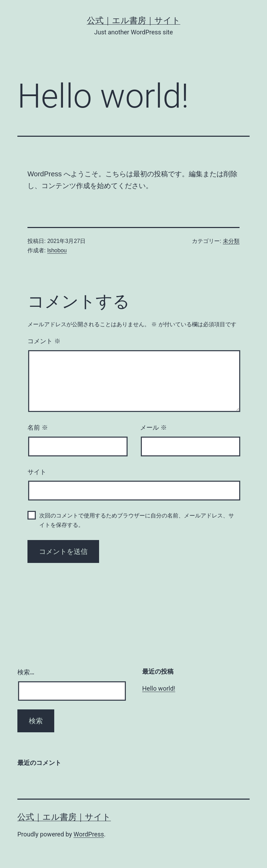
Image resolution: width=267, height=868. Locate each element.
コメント (44, 341)
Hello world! (159, 688)
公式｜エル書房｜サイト (134, 20)
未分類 (231, 241)
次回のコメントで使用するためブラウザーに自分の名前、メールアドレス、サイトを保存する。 (137, 520)
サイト (37, 472)
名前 (38, 428)
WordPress (89, 834)
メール (153, 428)
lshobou (57, 250)
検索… (26, 672)
